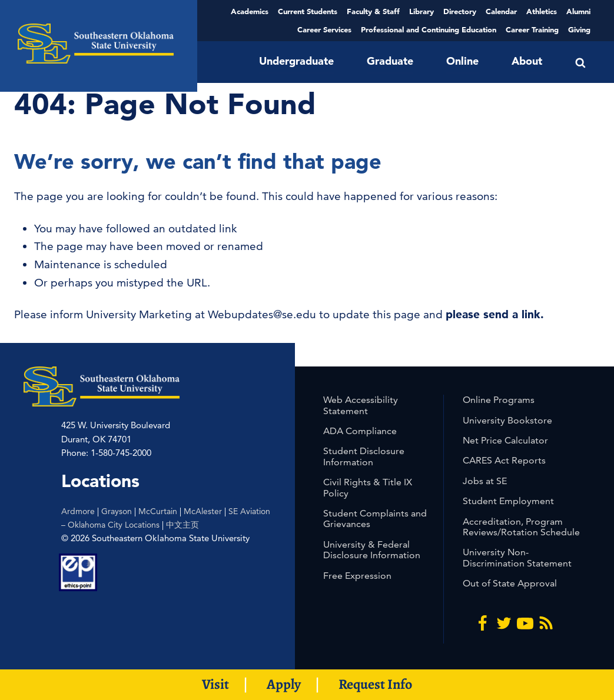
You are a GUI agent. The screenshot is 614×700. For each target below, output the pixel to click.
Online (462, 61)
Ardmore (78, 511)
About (527, 61)
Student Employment (508, 501)
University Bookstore (507, 420)
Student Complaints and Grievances (375, 519)
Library (421, 11)
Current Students (308, 11)
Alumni (578, 11)
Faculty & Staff (373, 11)
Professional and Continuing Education (429, 29)
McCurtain (158, 511)
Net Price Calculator (505, 440)
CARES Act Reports (504, 460)
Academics (250, 11)
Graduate (390, 61)
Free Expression (357, 576)
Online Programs (499, 400)
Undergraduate (296, 61)
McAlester (203, 511)
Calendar (501, 11)
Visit (215, 684)
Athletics (542, 11)
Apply (284, 684)
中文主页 (182, 525)
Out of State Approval (510, 583)
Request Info (375, 684)
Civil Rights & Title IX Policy (368, 487)
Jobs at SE (485, 481)
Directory (460, 11)
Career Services (324, 29)
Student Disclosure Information (364, 456)
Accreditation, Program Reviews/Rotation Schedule (521, 527)
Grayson (117, 511)
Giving (579, 29)
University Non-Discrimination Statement (517, 557)
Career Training (532, 29)
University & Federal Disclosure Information (372, 550)
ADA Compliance (360, 431)
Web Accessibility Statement (361, 405)
